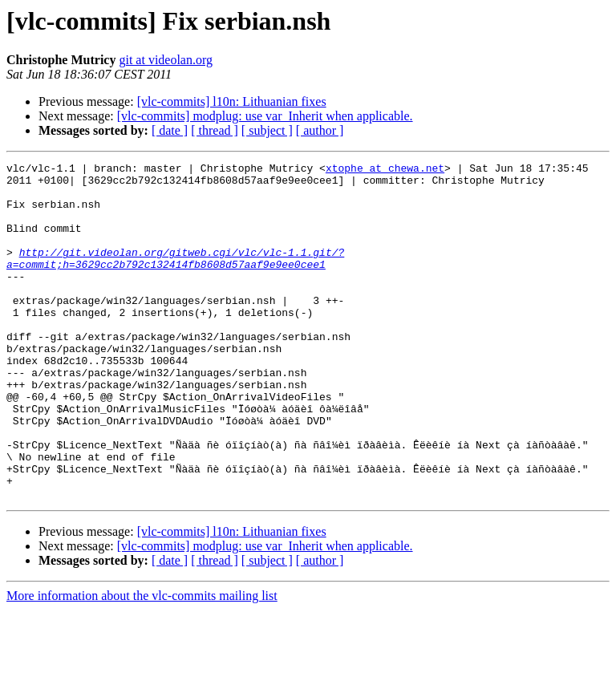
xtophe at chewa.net (385, 170)
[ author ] (320, 130)
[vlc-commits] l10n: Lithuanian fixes (232, 101)
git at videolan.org (166, 60)
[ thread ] (215, 130)
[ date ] (170, 130)
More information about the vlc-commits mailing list (142, 663)
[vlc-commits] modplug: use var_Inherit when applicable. (265, 116)
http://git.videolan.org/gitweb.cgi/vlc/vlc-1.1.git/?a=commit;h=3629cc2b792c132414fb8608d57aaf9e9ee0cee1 (175, 278)
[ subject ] (267, 130)
